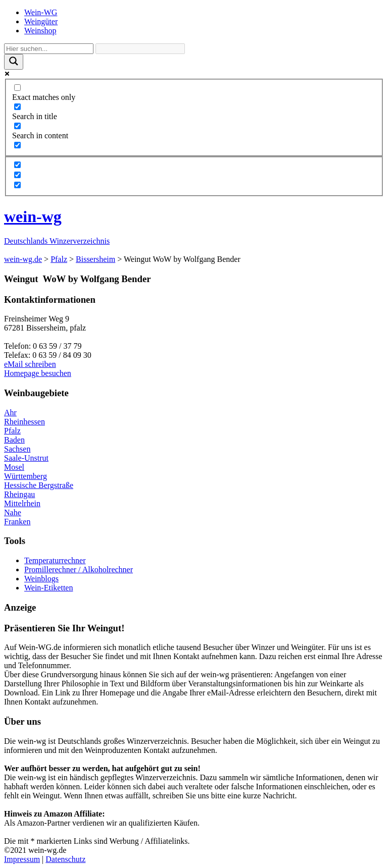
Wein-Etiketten (48, 588)
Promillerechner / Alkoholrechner (79, 569)
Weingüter (41, 21)
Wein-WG (41, 12)
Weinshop (40, 31)
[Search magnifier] (14, 62)
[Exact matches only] (17, 88)
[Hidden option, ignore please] (17, 165)
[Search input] (49, 49)
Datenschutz (65, 859)
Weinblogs (41, 579)
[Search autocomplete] (140, 49)
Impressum (22, 859)
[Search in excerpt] (17, 145)
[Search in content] (17, 126)
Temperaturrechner (55, 560)
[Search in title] (17, 107)
